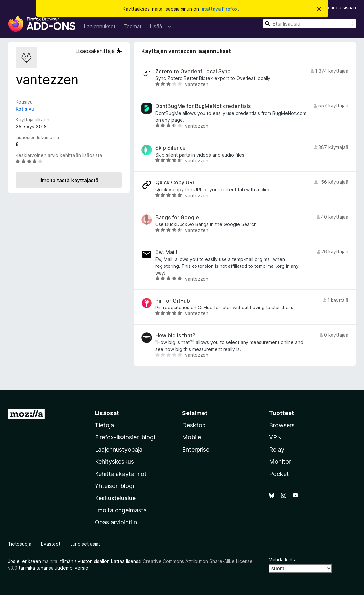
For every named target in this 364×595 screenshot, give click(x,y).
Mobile (192, 437)
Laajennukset (100, 26)
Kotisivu (25, 109)
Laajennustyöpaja (119, 449)
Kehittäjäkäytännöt (121, 474)
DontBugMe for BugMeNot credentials (203, 106)
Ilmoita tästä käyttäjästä (69, 180)
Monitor (280, 462)
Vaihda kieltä (283, 559)
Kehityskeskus (114, 462)
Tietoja (104, 425)
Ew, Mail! (166, 252)
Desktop (194, 425)
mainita (50, 561)
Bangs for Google (177, 217)
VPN (275, 437)
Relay (277, 449)
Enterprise (196, 449)
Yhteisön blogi (114, 486)
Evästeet (51, 544)
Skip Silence (171, 148)
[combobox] (310, 23)
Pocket (279, 474)
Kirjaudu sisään (340, 7)
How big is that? (175, 336)
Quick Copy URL (175, 183)
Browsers (282, 425)
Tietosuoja (20, 544)
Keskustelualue (115, 498)
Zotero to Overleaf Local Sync (193, 71)
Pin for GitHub (173, 301)
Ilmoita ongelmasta (121, 510)
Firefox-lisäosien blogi (125, 437)
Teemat (133, 26)
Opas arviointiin (116, 522)
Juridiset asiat (85, 544)
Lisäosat (107, 413)
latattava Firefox (219, 9)
